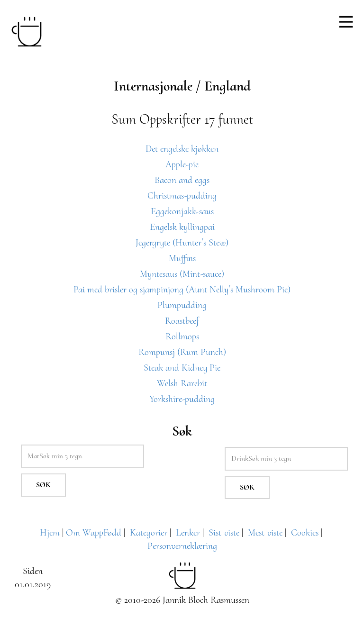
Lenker (188, 533)
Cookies (305, 533)
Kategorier (149, 533)
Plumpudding (182, 305)
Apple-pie (182, 164)
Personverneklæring (182, 546)
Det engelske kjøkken (182, 149)
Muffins (182, 258)
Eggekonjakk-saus (182, 211)
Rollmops (182, 336)
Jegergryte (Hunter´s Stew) (182, 243)
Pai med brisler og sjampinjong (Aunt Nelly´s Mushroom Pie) (182, 290)
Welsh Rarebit (182, 383)
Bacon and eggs (182, 180)
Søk (43, 485)
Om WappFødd (94, 533)
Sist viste (224, 533)
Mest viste (265, 533)
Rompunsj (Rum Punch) (182, 352)
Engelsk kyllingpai (182, 227)
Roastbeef (182, 321)
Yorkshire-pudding (182, 399)
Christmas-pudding (182, 196)
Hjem (50, 533)
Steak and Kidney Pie (182, 368)
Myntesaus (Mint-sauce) (182, 274)
